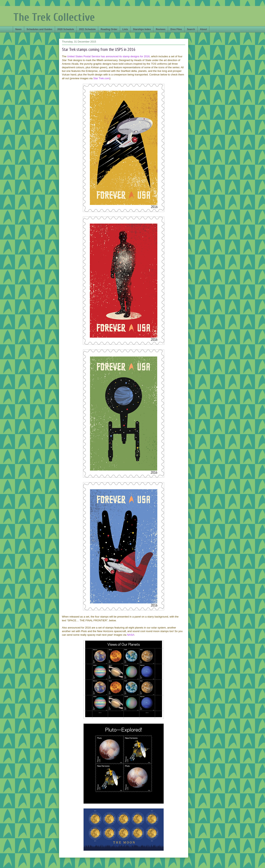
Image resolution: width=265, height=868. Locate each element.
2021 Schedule (87, 29)
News (18, 29)
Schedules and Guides (39, 29)
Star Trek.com (101, 78)
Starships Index (142, 29)
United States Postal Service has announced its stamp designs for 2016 (108, 56)
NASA (130, 635)
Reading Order (109, 29)
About (203, 29)
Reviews (161, 29)
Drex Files (176, 29)
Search (191, 29)
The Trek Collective (54, 17)
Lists (125, 29)
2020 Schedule (66, 29)
